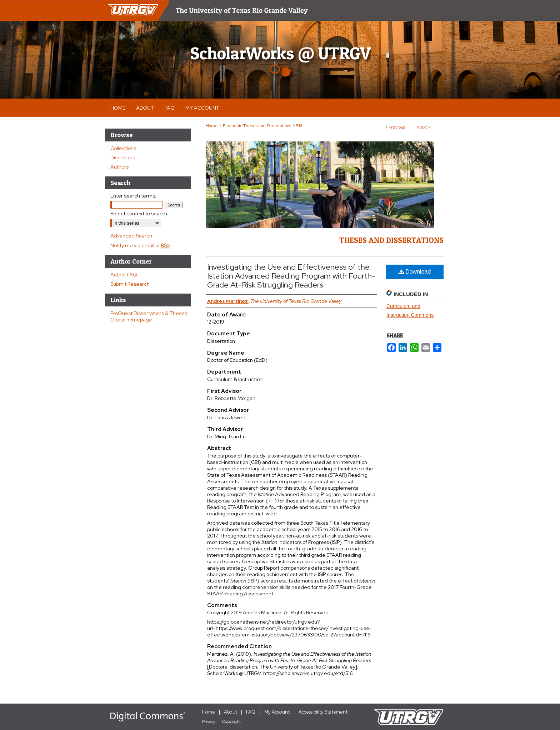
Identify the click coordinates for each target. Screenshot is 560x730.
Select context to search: (139, 214)
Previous (397, 127)
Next (422, 127)
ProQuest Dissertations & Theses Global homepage (149, 316)
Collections (123, 148)
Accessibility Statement (323, 712)
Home (212, 126)
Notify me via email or (140, 245)
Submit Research (130, 284)
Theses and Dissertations (391, 240)
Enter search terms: (133, 196)
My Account (277, 712)
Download (415, 272)
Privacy (209, 721)
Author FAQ (124, 275)
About (231, 712)
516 (299, 126)
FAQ (251, 712)
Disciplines (123, 157)
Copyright (231, 721)
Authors (119, 167)
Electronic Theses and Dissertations (257, 126)
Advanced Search (131, 236)
